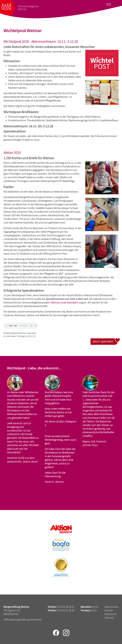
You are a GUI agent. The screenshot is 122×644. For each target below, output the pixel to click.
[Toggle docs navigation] (109, 4)
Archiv (95, 607)
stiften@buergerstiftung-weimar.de (22, 619)
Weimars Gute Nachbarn (64, 303)
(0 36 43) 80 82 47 (65, 607)
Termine (85, 610)
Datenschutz (111, 607)
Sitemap (109, 618)
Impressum (111, 614)
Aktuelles (86, 607)
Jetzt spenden (105, 340)
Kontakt (109, 610)
